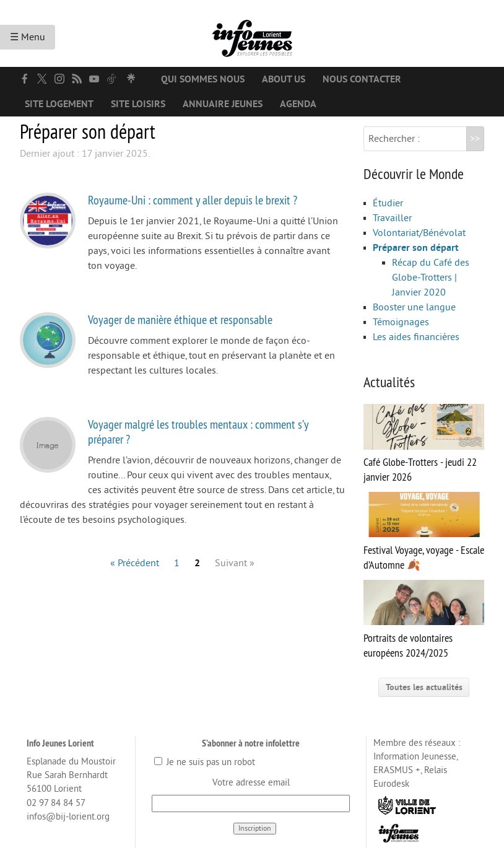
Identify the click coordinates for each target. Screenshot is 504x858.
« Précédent (135, 563)
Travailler (392, 218)
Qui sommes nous (203, 79)
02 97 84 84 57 (56, 803)
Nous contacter (362, 79)
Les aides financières (416, 337)
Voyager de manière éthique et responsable (180, 319)
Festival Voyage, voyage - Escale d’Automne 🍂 (424, 532)
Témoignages (401, 322)
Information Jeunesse (415, 757)
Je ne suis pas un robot (205, 762)
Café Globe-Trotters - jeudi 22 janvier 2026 (424, 444)
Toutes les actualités (424, 687)
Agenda (298, 104)
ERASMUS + (397, 770)
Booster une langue (414, 307)
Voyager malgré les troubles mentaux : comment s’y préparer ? (198, 431)
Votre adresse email (251, 783)
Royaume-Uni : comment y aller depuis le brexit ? (193, 200)
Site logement (59, 104)
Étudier (388, 203)
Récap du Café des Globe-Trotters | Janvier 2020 (431, 278)
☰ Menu (28, 37)
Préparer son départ (416, 248)
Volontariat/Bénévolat (419, 233)
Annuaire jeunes (223, 104)
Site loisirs (138, 104)
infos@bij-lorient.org (68, 817)
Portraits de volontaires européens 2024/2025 (424, 620)
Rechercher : (394, 139)
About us (284, 79)
